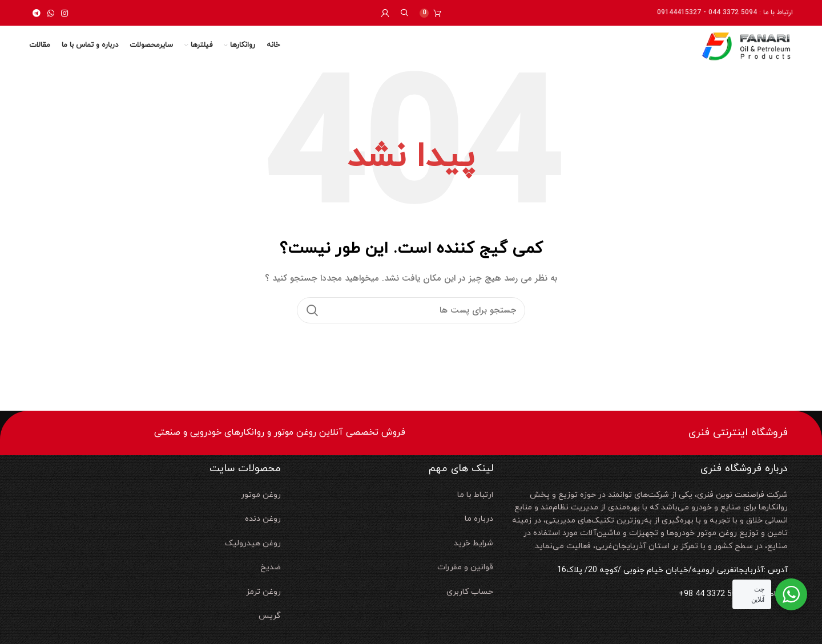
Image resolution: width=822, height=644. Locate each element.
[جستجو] (404, 13)
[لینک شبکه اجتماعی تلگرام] (37, 13)
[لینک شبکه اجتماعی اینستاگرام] (65, 13)
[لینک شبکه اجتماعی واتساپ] (51, 13)
